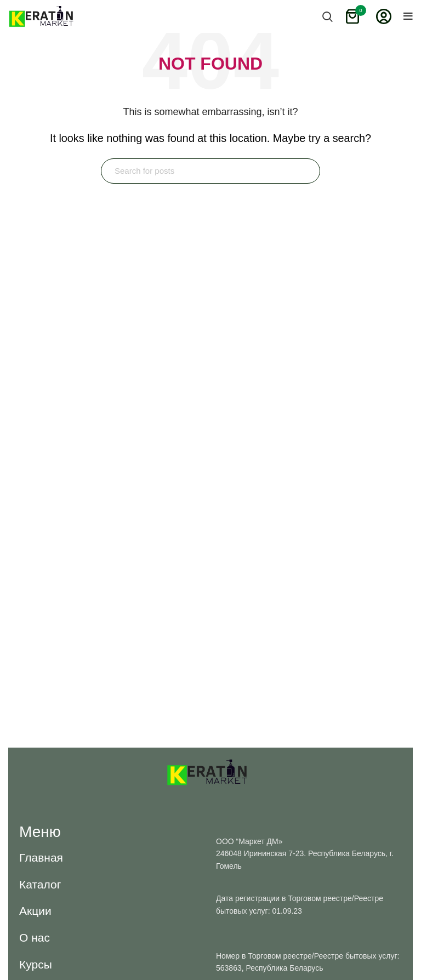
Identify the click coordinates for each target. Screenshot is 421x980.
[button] (41, 857)
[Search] (210, 171)
